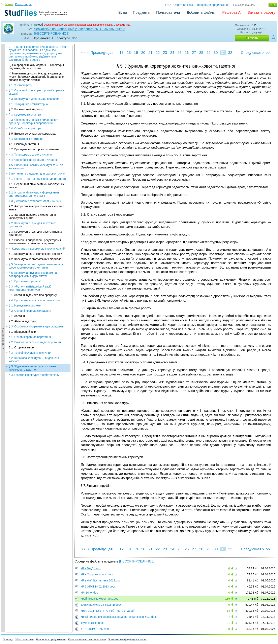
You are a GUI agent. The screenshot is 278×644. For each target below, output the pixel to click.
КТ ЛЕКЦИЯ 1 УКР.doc (95, 629)
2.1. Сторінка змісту (22, 155)
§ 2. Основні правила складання (30, 119)
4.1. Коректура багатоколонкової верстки (35, 62)
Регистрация (23, 4)
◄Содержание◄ (3, 115)
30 (216, 53)
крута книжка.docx (92, 623)
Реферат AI (232, 13)
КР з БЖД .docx (91, 568)
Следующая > (253, 53)
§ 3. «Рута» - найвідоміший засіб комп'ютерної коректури (30, 96)
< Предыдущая (100, 53)
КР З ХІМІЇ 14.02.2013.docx (98, 586)
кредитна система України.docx (101, 605)
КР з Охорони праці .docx (97, 574)
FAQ (168, 5)
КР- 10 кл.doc (89, 593)
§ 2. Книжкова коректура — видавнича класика (34, 167)
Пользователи (168, 13)
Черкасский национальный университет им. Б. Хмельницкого (80, 29)
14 (228, 611)
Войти (9, 4)
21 (150, 53)
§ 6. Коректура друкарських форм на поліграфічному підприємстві (33, 82)
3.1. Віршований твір (22, 140)
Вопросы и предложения (213, 5)
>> (268, 53)
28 (201, 53)
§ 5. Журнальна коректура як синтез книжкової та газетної (32, 176)
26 (187, 53)
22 (158, 53)
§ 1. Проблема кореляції (25, 89)
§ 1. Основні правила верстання (30, 145)
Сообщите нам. (122, 25)
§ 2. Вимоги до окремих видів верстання (35, 150)
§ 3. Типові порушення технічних (30, 161)
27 (194, 53)
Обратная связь (184, 5)
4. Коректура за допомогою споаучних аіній (37, 56)
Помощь (8, 639)
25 (179, 53)
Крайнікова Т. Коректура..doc (99, 599)
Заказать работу (261, 13)
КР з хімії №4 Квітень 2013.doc (100, 580)
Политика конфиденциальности (127, 639)
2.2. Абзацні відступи (23, 129)
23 (165, 53)
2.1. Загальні (17, 124)
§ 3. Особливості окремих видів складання (37, 134)
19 (136, 53)
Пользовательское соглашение (87, 639)
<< (83, 53)
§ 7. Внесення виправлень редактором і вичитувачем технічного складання (35, 50)
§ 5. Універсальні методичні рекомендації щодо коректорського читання (36, 74)
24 (172, 53)
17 (121, 53)
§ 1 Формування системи (25, 113)
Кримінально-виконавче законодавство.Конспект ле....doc (118, 617)
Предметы (142, 13)
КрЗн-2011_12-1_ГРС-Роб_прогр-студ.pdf (107, 611)
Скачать (252, 38)
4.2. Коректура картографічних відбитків (35, 67)
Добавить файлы (201, 13)
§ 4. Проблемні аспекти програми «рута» (36, 108)
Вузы (123, 13)
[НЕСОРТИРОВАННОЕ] (52, 34)
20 (143, 53)
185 (228, 599)
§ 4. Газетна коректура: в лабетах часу (34, 183)
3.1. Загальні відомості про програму (33, 103)
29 (208, 53)
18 (129, 53)
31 (223, 53)
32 (230, 53)
